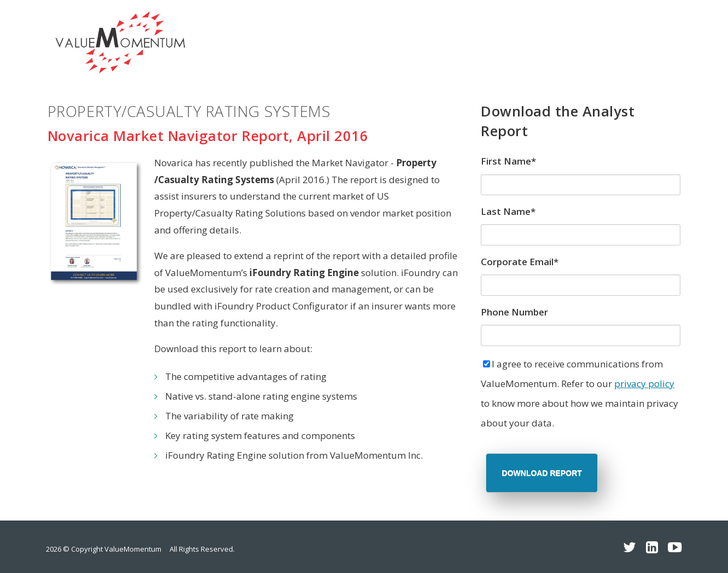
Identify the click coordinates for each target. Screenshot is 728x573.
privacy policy (644, 384)
